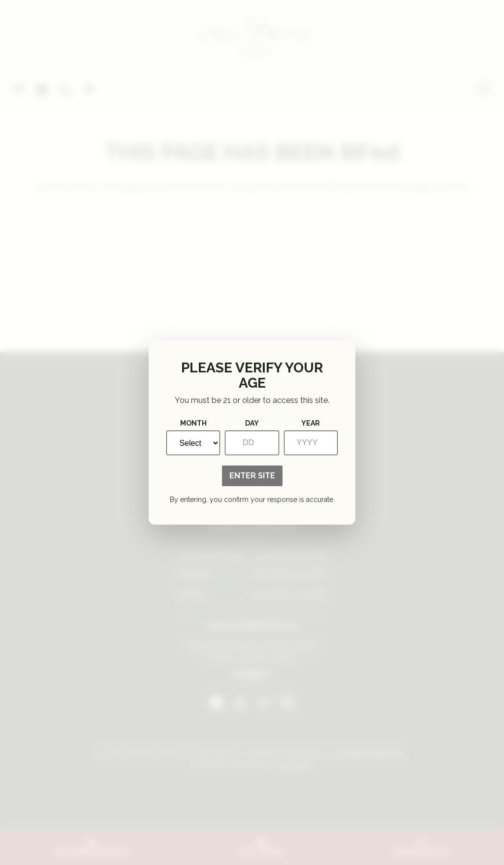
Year (311, 423)
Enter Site (252, 476)
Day (252, 423)
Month (193, 423)
